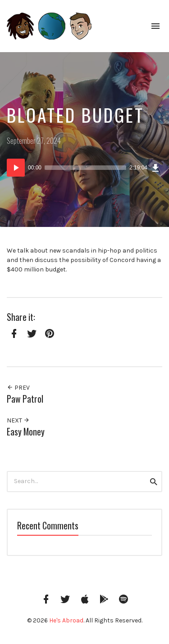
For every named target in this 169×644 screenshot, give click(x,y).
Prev (18, 388)
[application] (84, 168)
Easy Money (26, 432)
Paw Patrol (25, 399)
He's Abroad (66, 620)
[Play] (16, 168)
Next (18, 420)
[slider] (85, 168)
